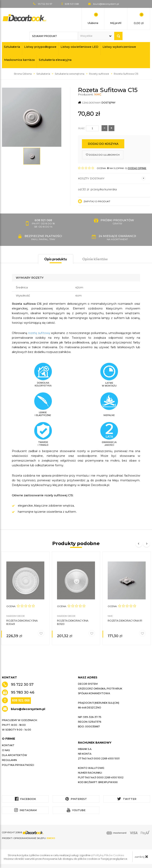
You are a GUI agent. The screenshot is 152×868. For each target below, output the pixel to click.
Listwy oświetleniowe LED (79, 47)
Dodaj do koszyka (103, 144)
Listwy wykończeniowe (119, 47)
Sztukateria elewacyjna (55, 60)
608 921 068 (21, 700)
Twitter (127, 799)
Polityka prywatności (18, 765)
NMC (98, 94)
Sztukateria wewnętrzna (70, 74)
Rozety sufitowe (99, 74)
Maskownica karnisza (19, 60)
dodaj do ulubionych (103, 155)
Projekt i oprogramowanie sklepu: (28, 838)
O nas (6, 750)
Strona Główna (23, 74)
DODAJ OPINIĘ (137, 168)
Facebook (25, 799)
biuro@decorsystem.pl (106, 4)
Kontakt (8, 745)
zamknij (141, 857)
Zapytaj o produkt (94, 201)
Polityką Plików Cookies (109, 855)
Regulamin (9, 760)
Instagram (25, 810)
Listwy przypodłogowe (40, 47)
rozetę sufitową (39, 333)
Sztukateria (12, 47)
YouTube (76, 810)
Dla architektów (15, 755)
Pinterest (76, 799)
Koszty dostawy (112, 178)
